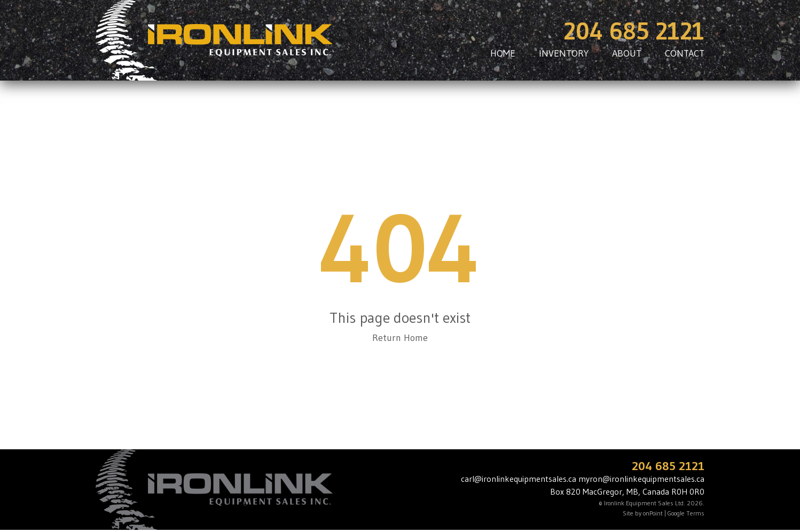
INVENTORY (564, 53)
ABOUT (627, 53)
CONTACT (685, 53)
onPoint (653, 513)
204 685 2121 (634, 31)
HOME (503, 53)
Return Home (400, 338)
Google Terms (686, 513)
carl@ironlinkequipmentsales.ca (519, 479)
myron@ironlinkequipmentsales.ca (641, 479)
